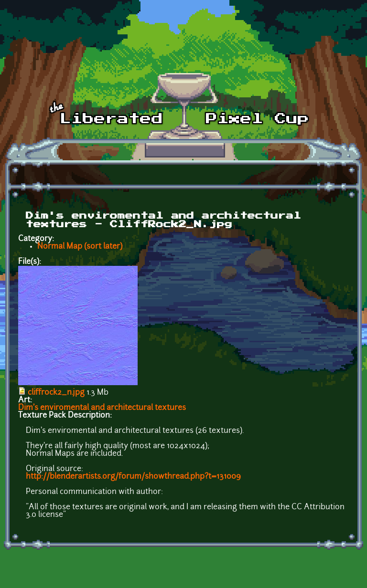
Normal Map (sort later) (80, 247)
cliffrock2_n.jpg (56, 393)
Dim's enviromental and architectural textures (102, 408)
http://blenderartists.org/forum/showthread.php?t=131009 (133, 477)
